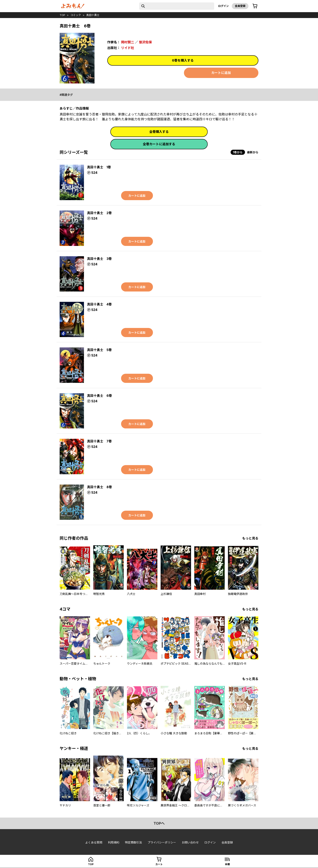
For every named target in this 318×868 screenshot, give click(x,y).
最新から (253, 152)
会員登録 (240, 6)
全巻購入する (159, 132)
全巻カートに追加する (159, 144)
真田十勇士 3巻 (99, 259)
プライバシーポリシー (162, 842)
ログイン (223, 6)
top (62, 15)
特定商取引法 (133, 842)
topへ (159, 823)
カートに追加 (221, 73)
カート (159, 864)
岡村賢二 (128, 42)
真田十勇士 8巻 (99, 487)
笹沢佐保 (145, 42)
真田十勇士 (93, 15)
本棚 (227, 864)
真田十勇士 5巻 (99, 350)
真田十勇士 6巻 (99, 396)
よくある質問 (94, 842)
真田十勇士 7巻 (99, 441)
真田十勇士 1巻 (99, 167)
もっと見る (250, 538)
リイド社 (128, 48)
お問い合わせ (190, 842)
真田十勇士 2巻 (99, 213)
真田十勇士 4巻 (99, 304)
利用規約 (114, 842)
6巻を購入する (183, 60)
